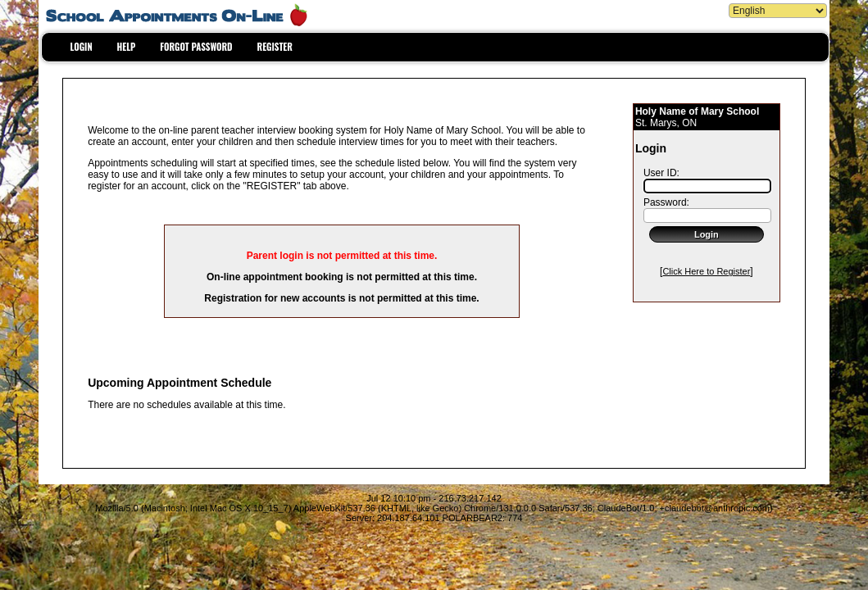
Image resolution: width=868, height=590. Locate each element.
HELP (127, 47)
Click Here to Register (706, 271)
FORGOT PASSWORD (196, 47)
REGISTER (275, 47)
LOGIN (82, 47)
